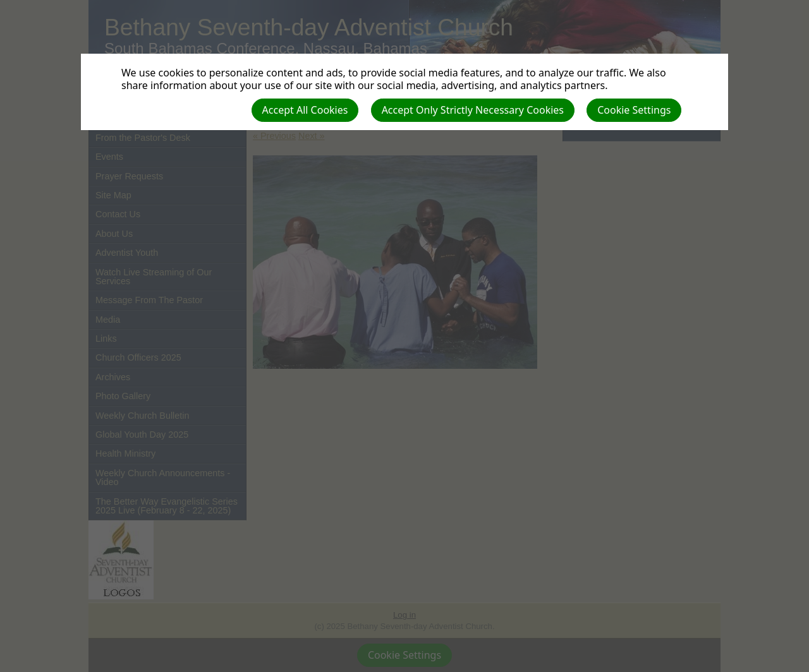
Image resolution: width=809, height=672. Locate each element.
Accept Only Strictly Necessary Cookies (473, 110)
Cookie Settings (634, 110)
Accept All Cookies (305, 110)
